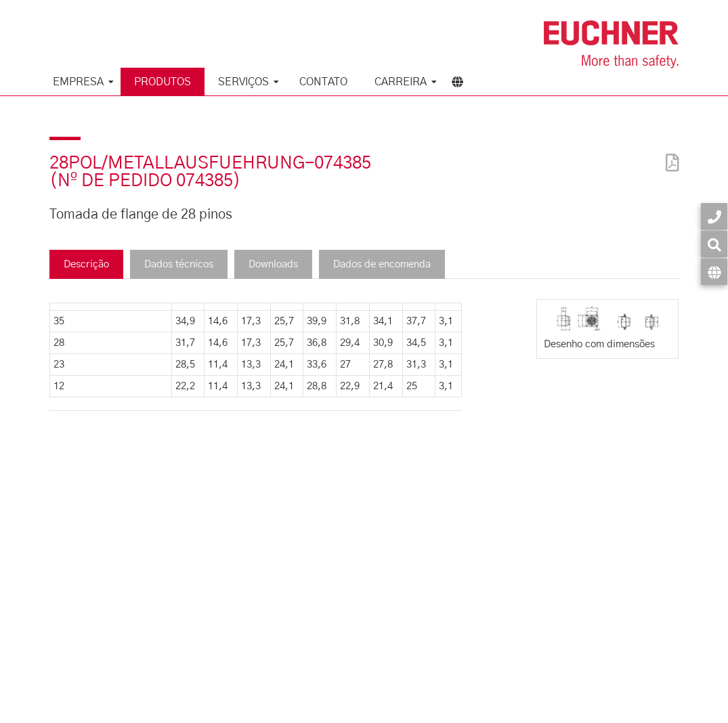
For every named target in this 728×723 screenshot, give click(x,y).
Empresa (78, 82)
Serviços (243, 82)
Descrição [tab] (86, 264)
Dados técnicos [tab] (179, 264)
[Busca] (714, 244)
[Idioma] (714, 272)
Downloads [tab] (273, 264)
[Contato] (714, 216)
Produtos (163, 82)
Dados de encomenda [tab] (382, 264)
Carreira (401, 82)
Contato (323, 82)
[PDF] (669, 154)
